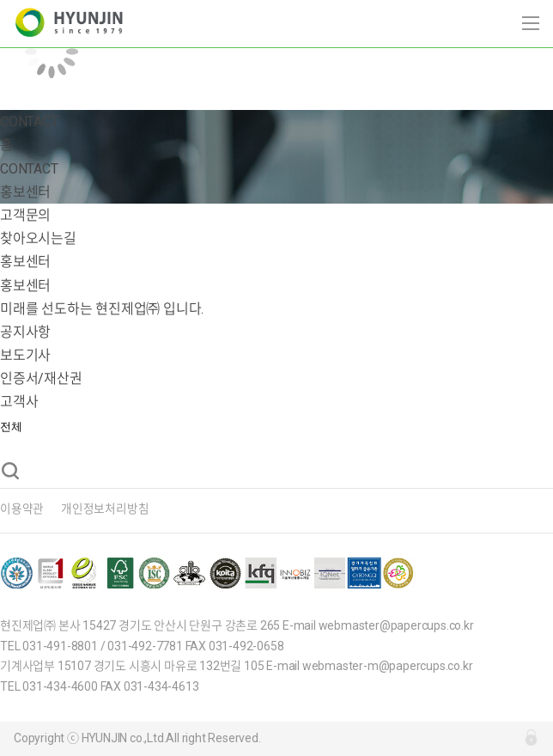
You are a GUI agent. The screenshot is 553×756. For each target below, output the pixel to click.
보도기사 (25, 355)
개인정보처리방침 (105, 509)
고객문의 (25, 215)
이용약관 (22, 509)
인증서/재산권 (41, 378)
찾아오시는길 (38, 238)
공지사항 (25, 332)
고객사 (19, 402)
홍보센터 (25, 262)
